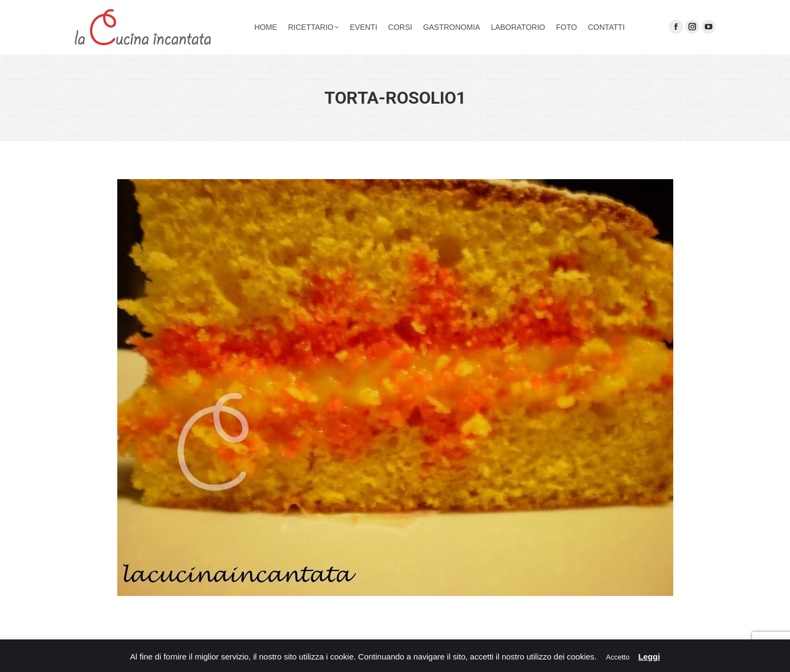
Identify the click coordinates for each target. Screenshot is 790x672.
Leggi (649, 657)
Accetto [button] (618, 657)
